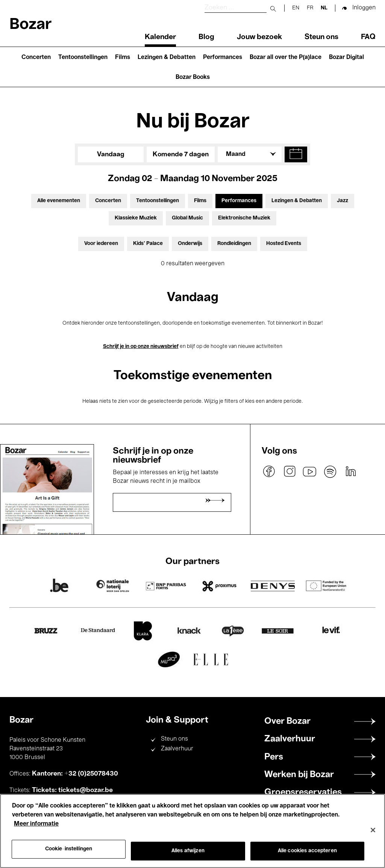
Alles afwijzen (188, 851)
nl (324, 8)
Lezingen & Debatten (167, 57)
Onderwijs (190, 244)
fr (310, 8)
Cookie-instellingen (69, 849)
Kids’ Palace (148, 244)
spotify (330, 472)
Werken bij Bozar (299, 775)
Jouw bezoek (259, 37)
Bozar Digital (346, 57)
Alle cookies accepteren (307, 851)
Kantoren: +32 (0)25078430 (75, 774)
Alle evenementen (59, 201)
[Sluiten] (373, 830)
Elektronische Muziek (244, 218)
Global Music (187, 218)
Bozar (30, 25)
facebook (269, 472)
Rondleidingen (234, 244)
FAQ (368, 37)
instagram (290, 472)
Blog (206, 37)
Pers (274, 757)
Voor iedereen (101, 244)
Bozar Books (193, 77)
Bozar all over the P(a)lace (286, 57)
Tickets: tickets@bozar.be (72, 790)
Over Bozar (287, 721)
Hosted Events (284, 244)
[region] (192, 831)
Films (123, 57)
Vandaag (111, 154)
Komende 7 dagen (181, 154)
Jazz (343, 201)
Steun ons (321, 37)
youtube (310, 472)
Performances (223, 57)
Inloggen (364, 8)
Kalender (160, 37)
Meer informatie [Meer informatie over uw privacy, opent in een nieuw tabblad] (36, 824)
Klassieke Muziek (136, 218)
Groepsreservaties (303, 792)
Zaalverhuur (177, 749)
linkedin (350, 472)
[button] (296, 154)
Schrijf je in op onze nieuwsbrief (141, 347)
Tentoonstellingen (83, 57)
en (296, 8)
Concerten (36, 57)
